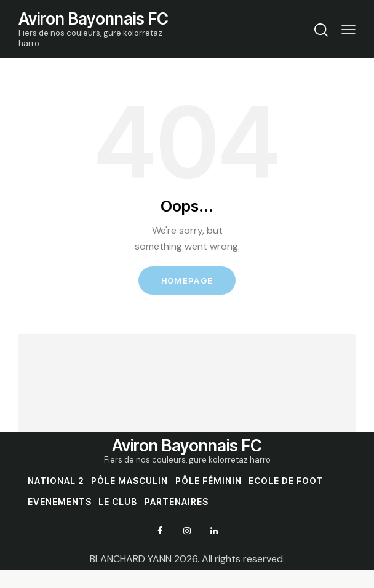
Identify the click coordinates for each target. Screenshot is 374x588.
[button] (348, 29)
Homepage (187, 280)
